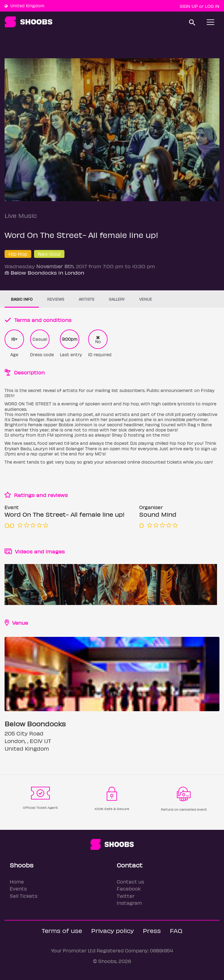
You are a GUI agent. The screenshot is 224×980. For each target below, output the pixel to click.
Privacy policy (112, 930)
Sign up (189, 6)
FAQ (176, 930)
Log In (212, 6)
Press (152, 930)
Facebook (129, 889)
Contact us (130, 882)
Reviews (56, 299)
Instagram (129, 903)
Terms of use (62, 930)
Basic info (22, 299)
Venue (146, 299)
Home (17, 882)
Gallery (117, 299)
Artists (86, 299)
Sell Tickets (24, 896)
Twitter (126, 896)
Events (18, 889)
